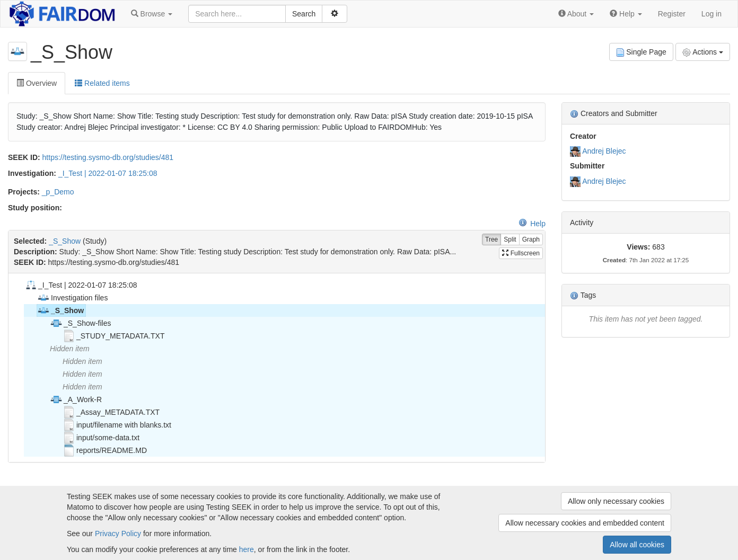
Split (510, 240)
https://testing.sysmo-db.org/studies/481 (108, 157)
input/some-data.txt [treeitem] (101, 438)
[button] (152, 14)
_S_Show (65, 241)
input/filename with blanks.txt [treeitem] (117, 425)
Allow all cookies (637, 545)
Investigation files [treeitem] (72, 298)
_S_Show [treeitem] (60, 310)
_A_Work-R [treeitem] (76, 399)
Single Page (641, 52)
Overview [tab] (37, 83)
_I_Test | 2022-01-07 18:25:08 (108, 173)
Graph (531, 240)
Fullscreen (521, 253)
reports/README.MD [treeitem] (105, 450)
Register (672, 14)
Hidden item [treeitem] (70, 349)
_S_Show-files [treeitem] (81, 323)
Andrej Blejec (604, 151)
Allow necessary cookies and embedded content (585, 523)
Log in (711, 14)
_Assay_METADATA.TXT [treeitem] (111, 412)
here (247, 549)
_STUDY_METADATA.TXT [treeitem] (113, 336)
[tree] (276, 368)
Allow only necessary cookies (616, 501)
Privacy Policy (118, 534)
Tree (491, 240)
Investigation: (32, 173)
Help (532, 224)
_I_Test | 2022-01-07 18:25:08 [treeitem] (81, 285)
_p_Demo (58, 192)
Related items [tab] (102, 83)
